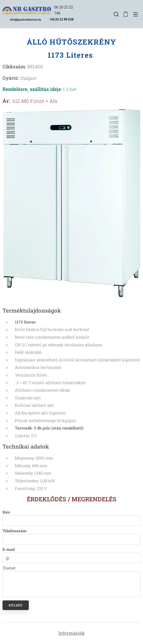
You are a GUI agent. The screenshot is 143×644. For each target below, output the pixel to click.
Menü (136, 14)
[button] (116, 14)
